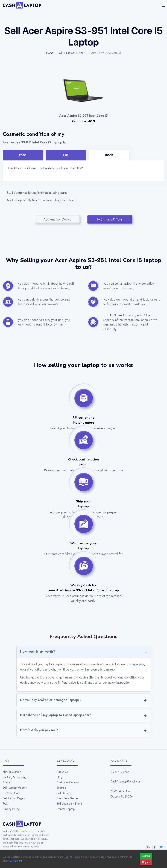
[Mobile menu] (164, 5)
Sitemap (61, 788)
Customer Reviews (68, 782)
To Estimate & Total (110, 219)
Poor (23, 155)
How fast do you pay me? (39, 730)
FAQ (5, 804)
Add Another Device (58, 219)
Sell (60, 53)
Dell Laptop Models (15, 788)
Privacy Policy (11, 809)
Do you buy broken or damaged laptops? (51, 700)
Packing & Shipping (14, 777)
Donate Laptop (66, 809)
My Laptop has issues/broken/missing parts (83, 193)
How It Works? (12, 772)
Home (50, 53)
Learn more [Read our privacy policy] (16, 861)
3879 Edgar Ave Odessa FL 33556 (122, 794)
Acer (81, 53)
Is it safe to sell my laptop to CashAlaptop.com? (56, 715)
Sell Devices (64, 793)
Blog (59, 777)
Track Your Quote (67, 798)
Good (109, 155)
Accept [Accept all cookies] (146, 856)
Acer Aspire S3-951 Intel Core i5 (27, 142)
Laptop (70, 53)
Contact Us (9, 782)
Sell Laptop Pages (14, 798)
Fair (66, 155)
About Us (62, 772)
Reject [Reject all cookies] (146, 862)
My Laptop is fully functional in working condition (83, 200)
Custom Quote (11, 793)
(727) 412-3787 (120, 772)
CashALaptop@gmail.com (126, 781)
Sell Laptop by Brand (69, 804)
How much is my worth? (38, 652)
